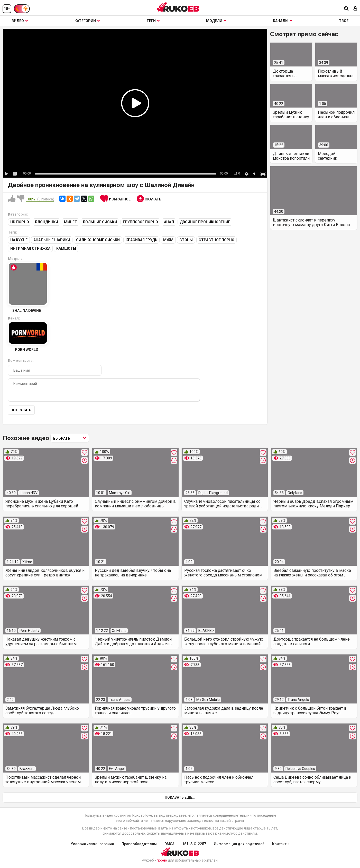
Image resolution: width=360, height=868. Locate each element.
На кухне (19, 240)
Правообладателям (139, 844)
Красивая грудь (141, 240)
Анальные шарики (52, 240)
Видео (20, 21)
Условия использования (92, 844)
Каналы (283, 21)
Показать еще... (180, 797)
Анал (169, 222)
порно (162, 860)
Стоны (186, 240)
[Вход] (355, 9)
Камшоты (66, 248)
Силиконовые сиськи (98, 240)
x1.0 (237, 173)
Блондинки (47, 222)
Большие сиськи (100, 222)
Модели (216, 21)
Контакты (281, 844)
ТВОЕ (344, 21)
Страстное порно (216, 240)
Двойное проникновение (205, 222)
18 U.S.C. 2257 (194, 844)
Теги (153, 21)
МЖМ (168, 240)
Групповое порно (140, 222)
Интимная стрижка (30, 248)
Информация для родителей (239, 844)
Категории (87, 21)
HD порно (20, 222)
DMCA (169, 844)
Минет (71, 222)
